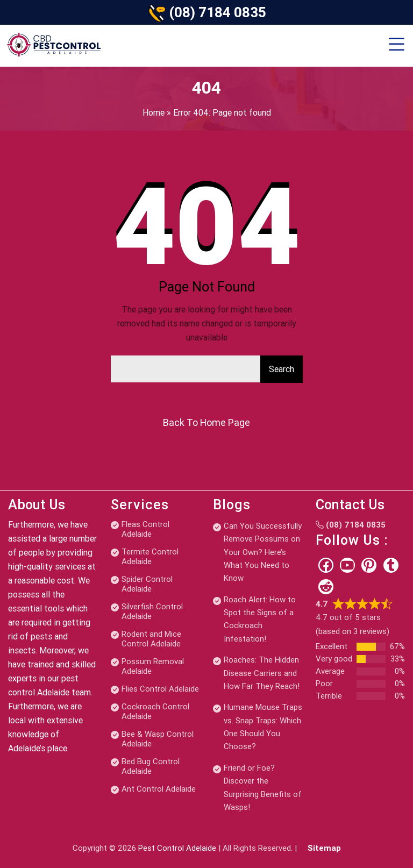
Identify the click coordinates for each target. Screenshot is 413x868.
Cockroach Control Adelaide (155, 712)
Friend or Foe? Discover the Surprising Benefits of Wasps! (263, 788)
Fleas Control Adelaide (145, 529)
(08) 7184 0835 (218, 12)
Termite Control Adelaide (150, 557)
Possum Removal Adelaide (153, 666)
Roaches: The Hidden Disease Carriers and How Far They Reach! (262, 673)
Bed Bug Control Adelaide (151, 766)
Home (154, 113)
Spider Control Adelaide (147, 584)
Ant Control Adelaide (159, 789)
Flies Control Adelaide (160, 689)
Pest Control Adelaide (177, 848)
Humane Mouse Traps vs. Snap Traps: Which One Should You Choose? (263, 727)
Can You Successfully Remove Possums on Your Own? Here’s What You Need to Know (263, 552)
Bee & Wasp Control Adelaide (158, 739)
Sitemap (324, 848)
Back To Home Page (206, 422)
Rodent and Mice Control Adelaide (151, 639)
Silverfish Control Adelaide (152, 611)
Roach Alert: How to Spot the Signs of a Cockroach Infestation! (260, 619)
